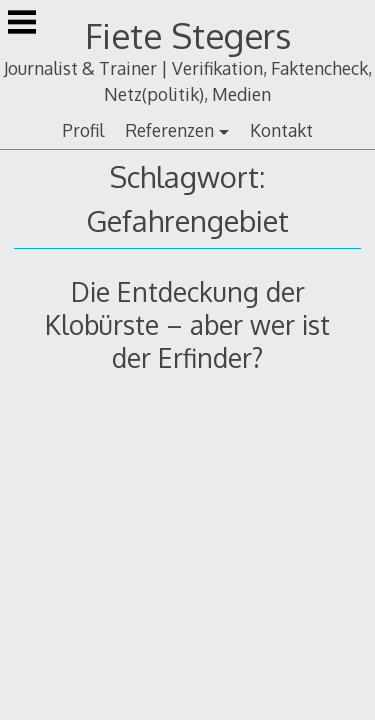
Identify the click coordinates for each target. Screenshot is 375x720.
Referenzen (169, 130)
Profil (83, 130)
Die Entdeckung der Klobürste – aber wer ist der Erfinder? (187, 324)
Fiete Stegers (188, 35)
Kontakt (281, 130)
